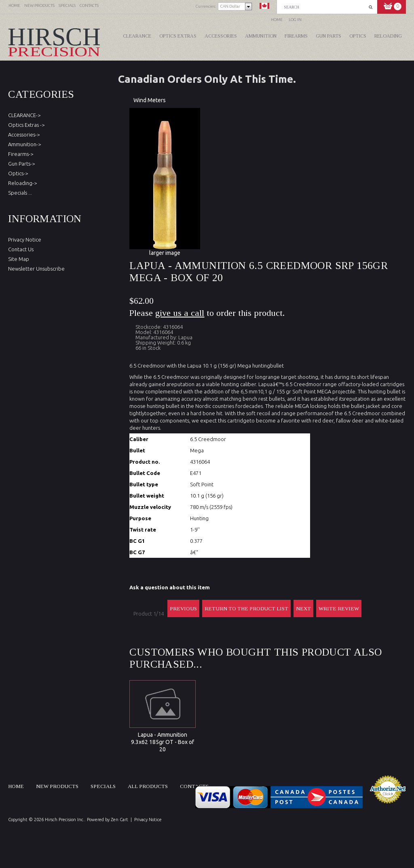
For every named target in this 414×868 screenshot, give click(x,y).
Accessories (221, 36)
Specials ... (20, 193)
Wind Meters (150, 100)
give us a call (180, 313)
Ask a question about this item (170, 587)
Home (277, 20)
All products (148, 786)
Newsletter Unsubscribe (36, 269)
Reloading (388, 36)
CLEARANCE (137, 36)
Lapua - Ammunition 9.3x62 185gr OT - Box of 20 (163, 742)
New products (57, 786)
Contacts (194, 786)
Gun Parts (328, 36)
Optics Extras (178, 36)
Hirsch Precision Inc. (65, 820)
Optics (358, 36)
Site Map (19, 259)
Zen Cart (119, 820)
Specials (103, 786)
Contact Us (21, 249)
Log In (295, 20)
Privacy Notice (25, 240)
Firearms (296, 36)
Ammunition (261, 36)
